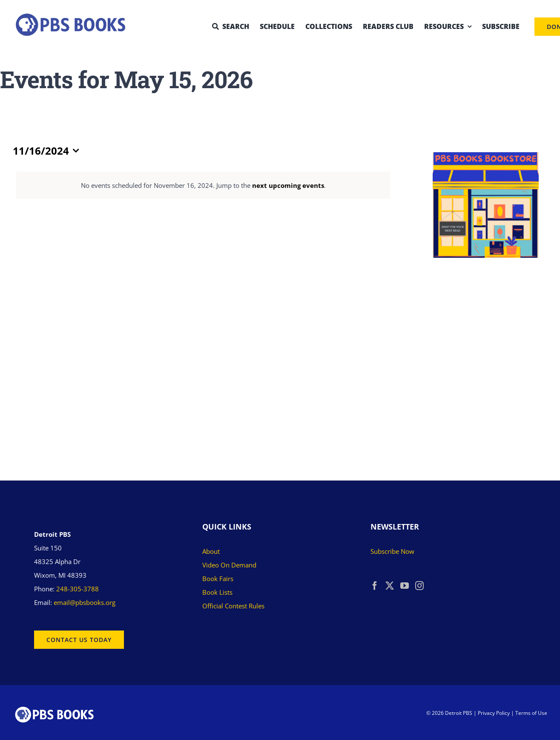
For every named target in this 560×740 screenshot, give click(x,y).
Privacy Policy (494, 713)
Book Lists (217, 592)
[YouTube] (405, 586)
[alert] (203, 185)
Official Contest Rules (233, 606)
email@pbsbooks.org (85, 602)
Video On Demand (229, 565)
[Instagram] (419, 586)
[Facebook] (375, 586)
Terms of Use (531, 713)
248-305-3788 (78, 589)
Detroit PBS (459, 713)
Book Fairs (218, 579)
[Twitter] (390, 586)
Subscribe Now (392, 551)
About (211, 551)
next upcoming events (288, 185)
